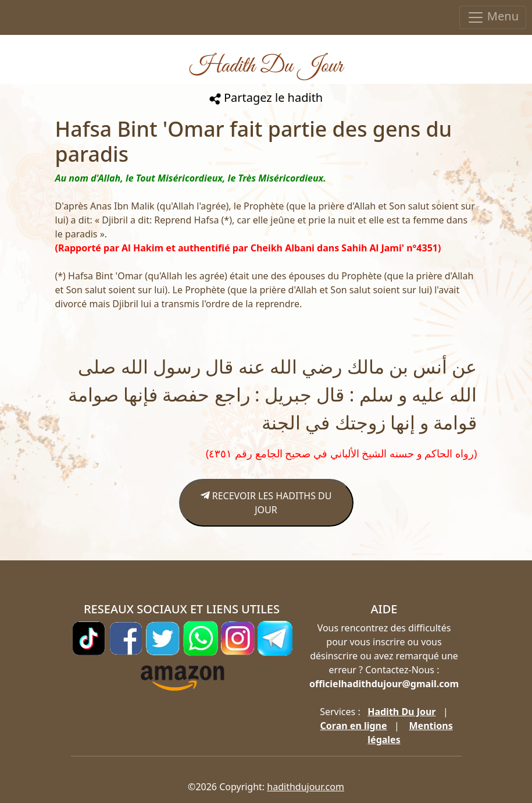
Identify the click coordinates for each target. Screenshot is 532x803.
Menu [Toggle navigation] (493, 17)
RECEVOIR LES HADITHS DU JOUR (266, 503)
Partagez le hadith (266, 97)
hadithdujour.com (306, 787)
